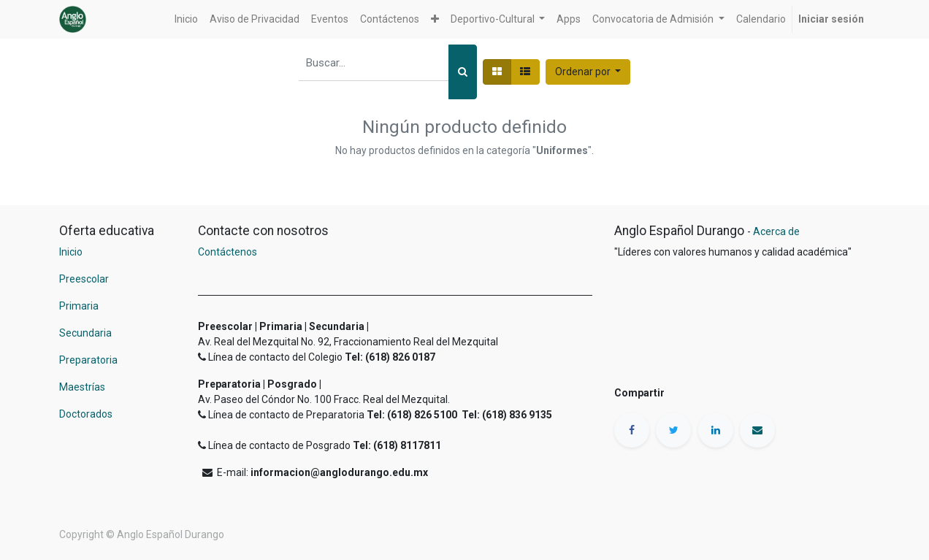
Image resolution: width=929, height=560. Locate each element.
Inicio (71, 252)
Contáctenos (228, 252)
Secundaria (85, 333)
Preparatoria (88, 360)
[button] (435, 19)
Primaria (79, 306)
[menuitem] (186, 19)
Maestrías (83, 387)
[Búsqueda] (463, 72)
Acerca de (776, 231)
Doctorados (86, 414)
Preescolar (84, 279)
